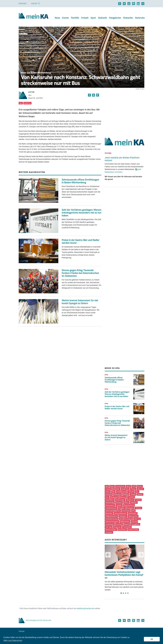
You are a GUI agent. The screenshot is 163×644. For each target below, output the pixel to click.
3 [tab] (126, 593)
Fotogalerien (115, 18)
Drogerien (117, 527)
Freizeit (85, 18)
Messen (140, 489)
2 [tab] (123, 593)
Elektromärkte (133, 530)
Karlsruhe (140, 18)
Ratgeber (122, 508)
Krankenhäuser (111, 508)
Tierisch (131, 492)
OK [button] (152, 639)
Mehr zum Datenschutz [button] (13, 640)
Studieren (130, 500)
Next (141, 555)
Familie (138, 500)
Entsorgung (128, 519)
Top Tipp (109, 527)
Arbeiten (134, 503)
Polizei (133, 489)
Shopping (130, 508)
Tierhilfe (75, 18)
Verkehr (119, 505)
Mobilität (27, 103)
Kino (107, 497)
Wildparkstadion (111, 516)
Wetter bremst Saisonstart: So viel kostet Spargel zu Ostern (80, 302)
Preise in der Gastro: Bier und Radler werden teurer (81, 242)
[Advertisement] (125, 111)
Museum (123, 497)
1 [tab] (121, 593)
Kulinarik (102, 18)
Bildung (126, 494)
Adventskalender (120, 513)
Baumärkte (122, 530)
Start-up (137, 519)
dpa (30, 95)
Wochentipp (110, 503)
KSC (134, 486)
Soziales (119, 503)
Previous (108, 555)
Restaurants (110, 505)
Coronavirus (120, 486)
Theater (138, 508)
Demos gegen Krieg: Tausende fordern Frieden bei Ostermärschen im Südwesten (80, 273)
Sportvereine (133, 516)
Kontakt (23, 4)
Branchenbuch (129, 505)
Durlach (134, 522)
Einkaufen (128, 18)
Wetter (140, 494)
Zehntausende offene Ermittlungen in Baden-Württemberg (80, 181)
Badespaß (114, 497)
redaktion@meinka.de (85, 608)
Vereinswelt (110, 524)
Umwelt (133, 494)
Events (65, 18)
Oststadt (119, 524)
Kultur (108, 492)
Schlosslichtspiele (112, 522)
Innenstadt (126, 511)
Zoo (137, 492)
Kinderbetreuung (111, 519)
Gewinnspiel (120, 500)
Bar (121, 519)
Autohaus (109, 532)
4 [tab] (128, 593)
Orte (133, 511)
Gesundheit (110, 500)
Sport (93, 18)
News (57, 18)
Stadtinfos (125, 489)
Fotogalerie (135, 524)
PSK (113, 492)
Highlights (123, 516)
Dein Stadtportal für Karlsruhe (35, 620)
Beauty (127, 524)
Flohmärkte (127, 527)
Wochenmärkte (111, 530)
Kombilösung (121, 492)
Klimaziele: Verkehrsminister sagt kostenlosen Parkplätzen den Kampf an (124, 575)
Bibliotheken (125, 522)
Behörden (109, 513)
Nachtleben (133, 513)
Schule (126, 503)
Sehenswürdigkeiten (113, 511)
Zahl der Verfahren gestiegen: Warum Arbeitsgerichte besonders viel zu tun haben (81, 213)
